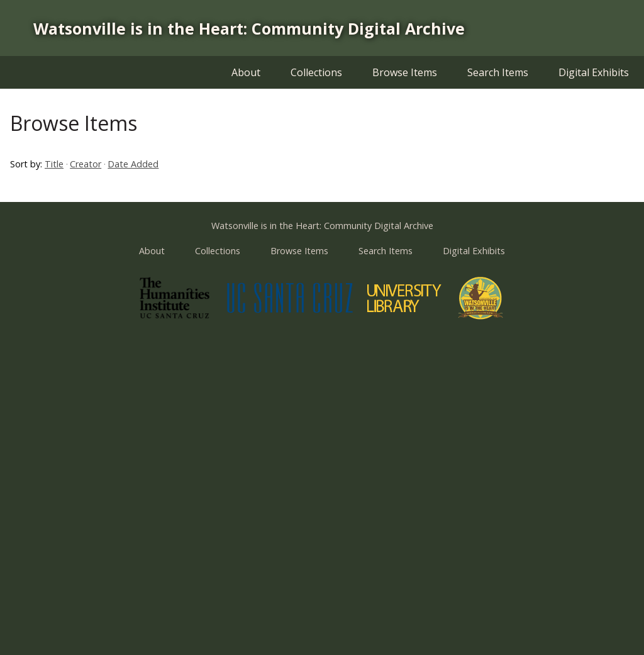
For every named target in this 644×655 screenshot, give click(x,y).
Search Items (498, 72)
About (246, 72)
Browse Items (405, 72)
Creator (86, 164)
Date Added (133, 164)
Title (54, 164)
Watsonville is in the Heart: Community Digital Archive (249, 28)
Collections (316, 72)
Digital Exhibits (594, 72)
